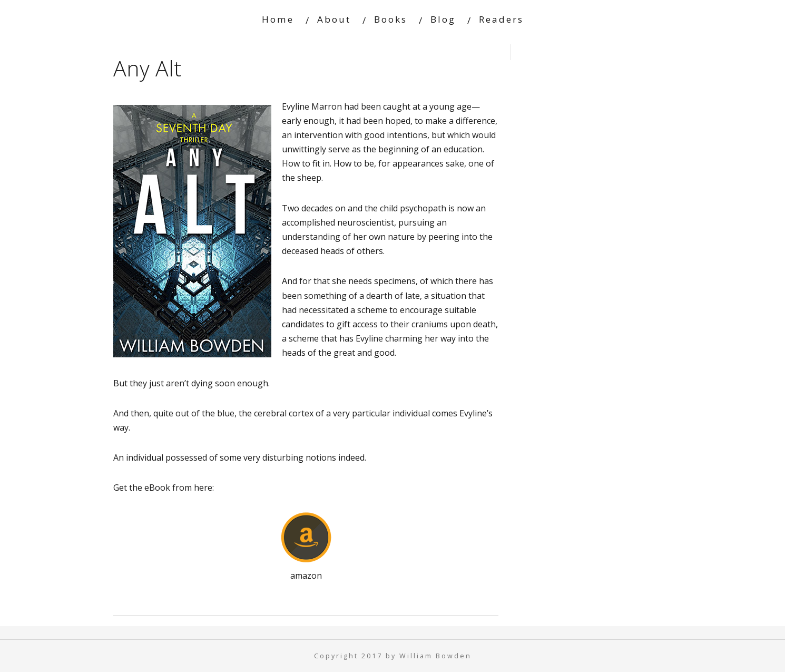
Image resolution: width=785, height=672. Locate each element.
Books (391, 19)
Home (278, 19)
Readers (501, 19)
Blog (443, 19)
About (334, 19)
